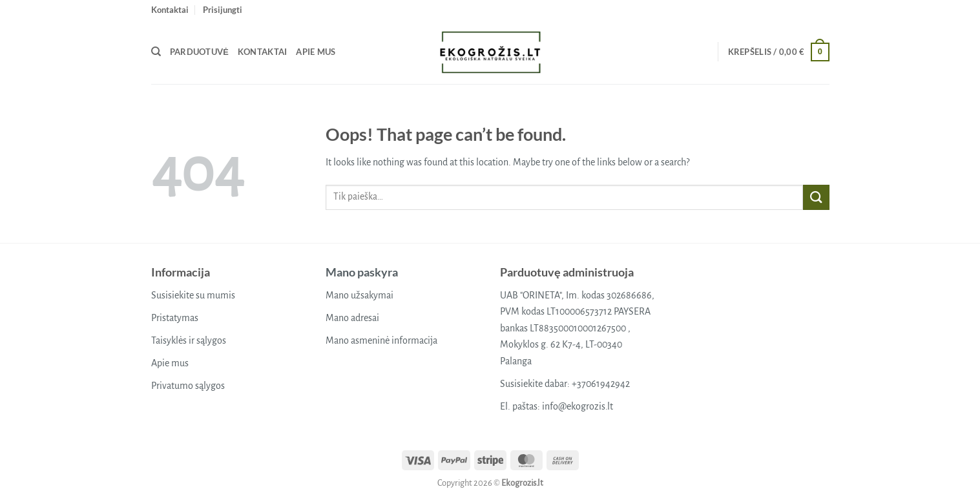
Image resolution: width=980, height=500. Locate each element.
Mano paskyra (362, 272)
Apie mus (316, 52)
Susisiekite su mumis (193, 295)
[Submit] (816, 197)
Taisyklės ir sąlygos (189, 340)
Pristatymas (175, 318)
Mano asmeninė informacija (381, 340)
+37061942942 (601, 384)
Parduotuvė (199, 52)
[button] (223, 10)
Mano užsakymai (360, 295)
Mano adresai (352, 318)
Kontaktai (170, 10)
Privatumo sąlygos (188, 386)
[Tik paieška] (156, 52)
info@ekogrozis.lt (578, 406)
